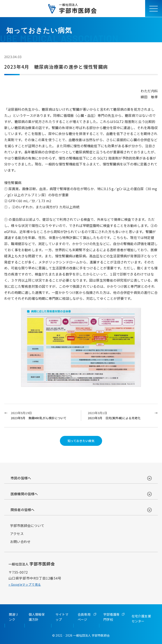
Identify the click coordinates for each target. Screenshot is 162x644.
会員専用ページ (84, 617)
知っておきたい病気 (81, 441)
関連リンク (14, 617)
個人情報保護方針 (37, 617)
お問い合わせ (20, 542)
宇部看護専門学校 (111, 617)
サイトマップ (62, 617)
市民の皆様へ (21, 478)
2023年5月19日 (43, 416)
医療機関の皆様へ (24, 494)
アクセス (17, 533)
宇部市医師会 (78, 8)
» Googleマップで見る (25, 584)
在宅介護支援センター (141, 619)
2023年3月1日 (119, 416)
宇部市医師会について (27, 525)
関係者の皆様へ (22, 510)
